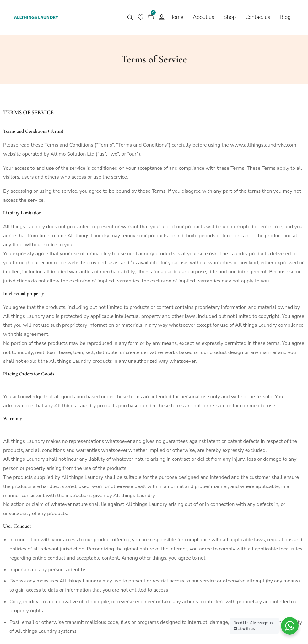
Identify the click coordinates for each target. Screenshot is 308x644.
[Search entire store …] (130, 17)
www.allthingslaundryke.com (263, 145)
